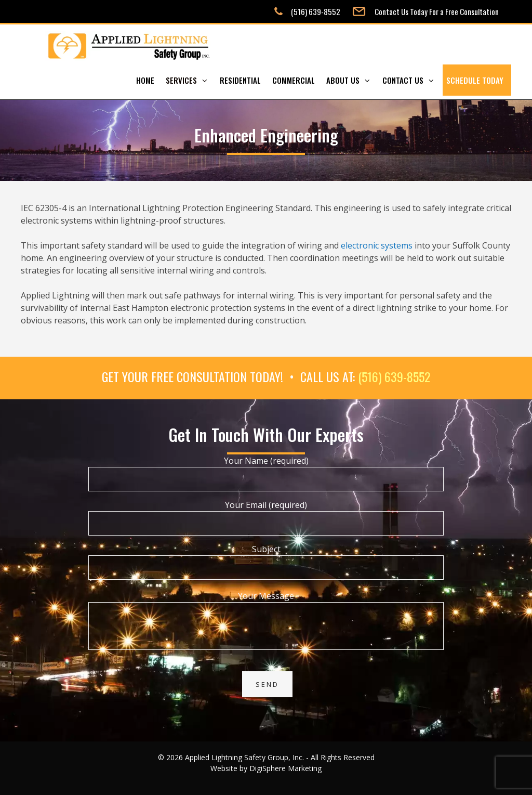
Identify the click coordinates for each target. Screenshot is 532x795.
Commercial (294, 80)
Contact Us (413, 80)
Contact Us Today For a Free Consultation (437, 11)
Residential (240, 80)
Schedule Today (475, 80)
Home (145, 80)
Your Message (266, 602)
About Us (353, 80)
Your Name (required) (266, 470)
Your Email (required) (266, 514)
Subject (266, 558)
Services (191, 80)
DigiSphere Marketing (285, 768)
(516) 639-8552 (316, 11)
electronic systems (377, 245)
